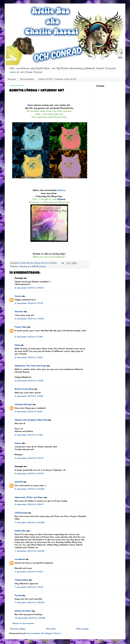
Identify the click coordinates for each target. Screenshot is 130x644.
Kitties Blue (20, 531)
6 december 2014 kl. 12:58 (29, 381)
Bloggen (12, 79)
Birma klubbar (27, 79)
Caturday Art (25, 266)
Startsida (51, 629)
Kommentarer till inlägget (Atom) (44, 633)
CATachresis (21, 513)
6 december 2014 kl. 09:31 (29, 288)
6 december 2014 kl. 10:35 (29, 319)
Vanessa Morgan (23, 404)
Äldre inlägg (82, 629)
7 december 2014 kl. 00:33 (30, 522)
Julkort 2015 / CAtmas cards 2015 (57, 79)
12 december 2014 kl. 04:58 (30, 618)
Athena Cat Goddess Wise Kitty (31, 420)
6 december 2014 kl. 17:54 (29, 435)
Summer (19, 311)
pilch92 (19, 482)
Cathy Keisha (21, 580)
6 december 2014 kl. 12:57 (29, 357)
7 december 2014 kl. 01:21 (29, 572)
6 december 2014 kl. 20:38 (30, 489)
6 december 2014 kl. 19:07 (29, 458)
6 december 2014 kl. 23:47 (29, 504)
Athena (61, 190)
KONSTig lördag (39, 266)
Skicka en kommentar (23, 623)
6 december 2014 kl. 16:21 (29, 411)
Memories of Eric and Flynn (29, 497)
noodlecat (20, 559)
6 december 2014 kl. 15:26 (29, 396)
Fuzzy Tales (21, 327)
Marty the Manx (23, 611)
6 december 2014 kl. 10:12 (29, 303)
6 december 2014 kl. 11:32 (29, 337)
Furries (18, 595)
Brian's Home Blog (24, 389)
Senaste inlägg (18, 629)
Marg (17, 345)
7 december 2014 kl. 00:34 (30, 551)
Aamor (18, 443)
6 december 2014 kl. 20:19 (29, 473)
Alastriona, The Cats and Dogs (31, 366)
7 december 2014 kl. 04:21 (29, 587)
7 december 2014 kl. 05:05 (30, 602)
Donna (18, 296)
